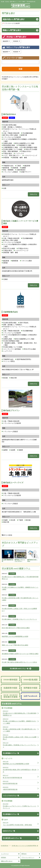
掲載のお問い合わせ (7, 861)
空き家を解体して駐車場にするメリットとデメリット (19, 619)
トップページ (5, 854)
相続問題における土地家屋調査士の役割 (15, 636)
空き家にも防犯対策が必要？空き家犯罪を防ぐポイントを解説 (20, 599)
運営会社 (24, 854)
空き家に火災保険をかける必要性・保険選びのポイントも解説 (20, 588)
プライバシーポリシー (28, 857)
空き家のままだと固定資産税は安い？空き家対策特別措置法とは (20, 578)
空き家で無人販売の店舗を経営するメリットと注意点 (19, 662)
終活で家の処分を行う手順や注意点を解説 (16, 628)
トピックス (12, 633)
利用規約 (3, 857)
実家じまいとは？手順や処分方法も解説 (15, 645)
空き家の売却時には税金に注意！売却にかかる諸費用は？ (19, 610)
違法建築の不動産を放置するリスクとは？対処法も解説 (20, 654)
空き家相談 (12, 574)
